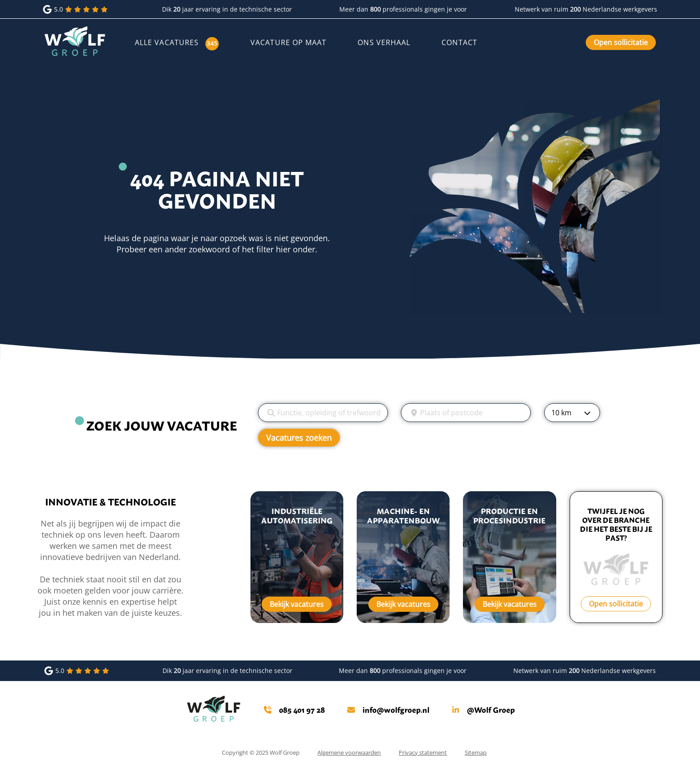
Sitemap (476, 752)
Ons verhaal (384, 42)
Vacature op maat (288, 42)
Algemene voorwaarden (349, 752)
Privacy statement (423, 752)
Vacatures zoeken (299, 438)
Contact (459, 42)
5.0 (76, 9)
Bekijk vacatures (297, 604)
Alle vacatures (167, 42)
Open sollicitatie (621, 42)
